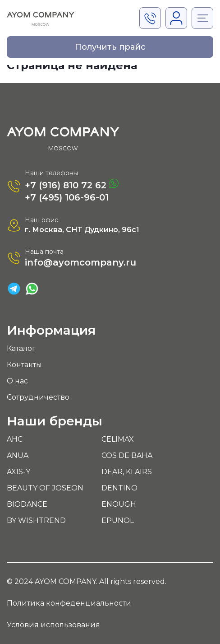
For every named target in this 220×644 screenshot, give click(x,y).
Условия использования (53, 625)
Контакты (24, 365)
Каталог (21, 348)
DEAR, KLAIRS (127, 472)
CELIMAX (118, 439)
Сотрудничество (38, 397)
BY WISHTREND (36, 520)
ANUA (18, 455)
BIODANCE (27, 504)
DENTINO (119, 488)
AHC (15, 439)
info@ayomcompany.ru (80, 262)
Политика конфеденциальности (69, 603)
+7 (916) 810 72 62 (72, 184)
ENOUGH (119, 504)
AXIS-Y (18, 472)
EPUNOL (118, 520)
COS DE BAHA (127, 455)
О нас (17, 381)
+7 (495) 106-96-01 (67, 197)
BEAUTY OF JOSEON (45, 488)
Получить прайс (110, 47)
